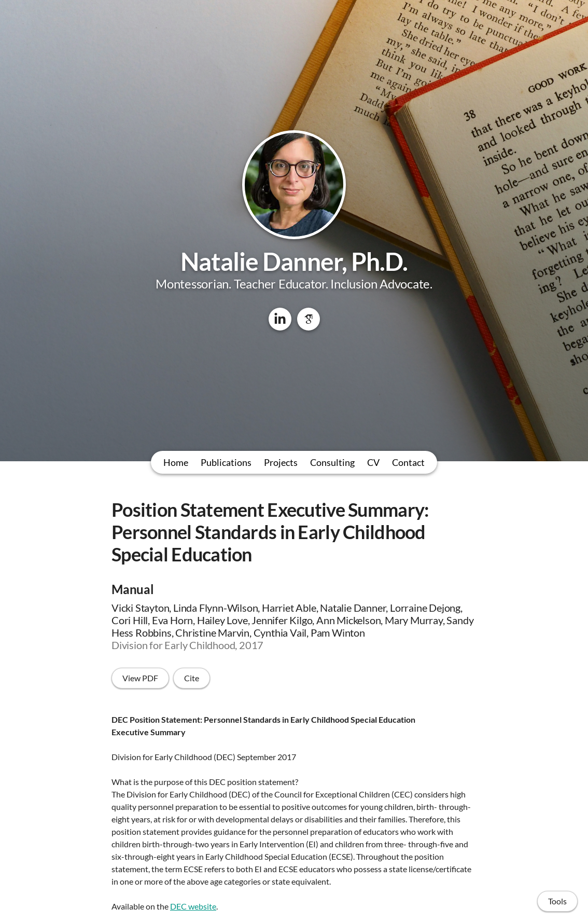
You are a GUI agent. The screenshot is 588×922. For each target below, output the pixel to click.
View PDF (140, 678)
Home (176, 462)
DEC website (193, 906)
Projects (281, 462)
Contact (408, 462)
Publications (226, 462)
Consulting (332, 462)
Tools (557, 901)
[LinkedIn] (280, 319)
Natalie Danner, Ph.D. (294, 261)
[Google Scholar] (309, 319)
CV (373, 462)
